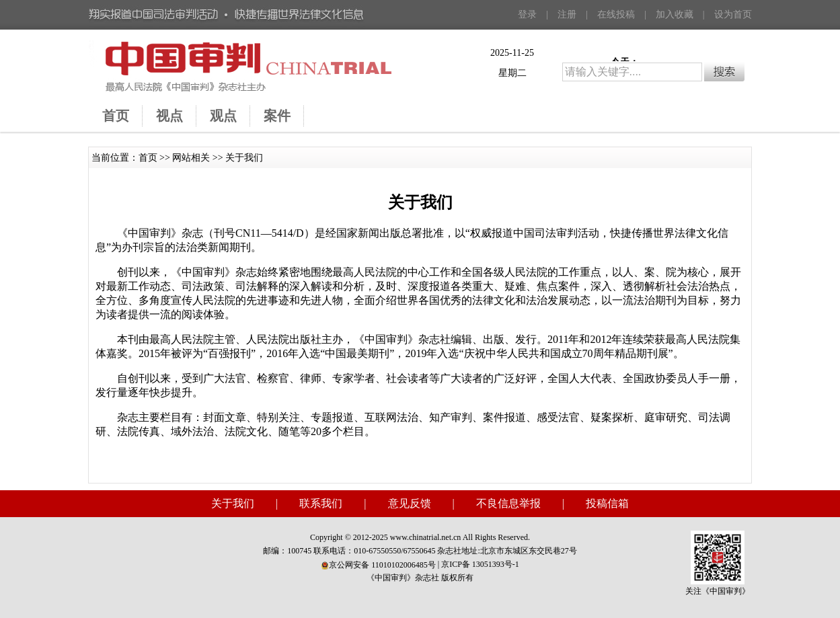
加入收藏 (675, 14)
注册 (567, 14)
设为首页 (733, 14)
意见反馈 (410, 503)
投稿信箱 (607, 503)
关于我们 (244, 158)
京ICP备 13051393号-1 (480, 564)
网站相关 (191, 158)
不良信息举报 (508, 503)
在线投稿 (616, 14)
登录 (527, 14)
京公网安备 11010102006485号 (378, 565)
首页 (148, 158)
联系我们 (321, 503)
